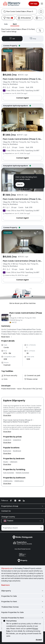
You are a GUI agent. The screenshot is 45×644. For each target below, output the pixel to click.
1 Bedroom (14, 462)
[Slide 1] (17, 69)
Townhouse (12, 411)
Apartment (21, 411)
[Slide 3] (21, 69)
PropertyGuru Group (22, 506)
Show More (7, 415)
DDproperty (22, 591)
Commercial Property (33, 411)
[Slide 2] (19, 69)
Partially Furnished (22, 473)
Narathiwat (17, 451)
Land (8, 413)
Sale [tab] (6, 24)
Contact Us (22, 511)
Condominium (28, 409)
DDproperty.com (7, 568)
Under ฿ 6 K (17, 440)
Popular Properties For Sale (22, 612)
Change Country (8, 517)
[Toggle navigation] (42, 4)
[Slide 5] (24, 69)
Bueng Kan (7, 451)
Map (33, 39)
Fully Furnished (9, 473)
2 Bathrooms (8, 481)
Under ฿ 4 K (7, 440)
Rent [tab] (15, 24)
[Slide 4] (22, 69)
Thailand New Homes (22, 607)
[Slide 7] (28, 69)
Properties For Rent (22, 602)
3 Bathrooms (19, 481)
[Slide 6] (26, 69)
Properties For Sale (22, 596)
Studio (6, 462)
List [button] (12, 39)
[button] (7, 337)
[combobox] (22, 11)
